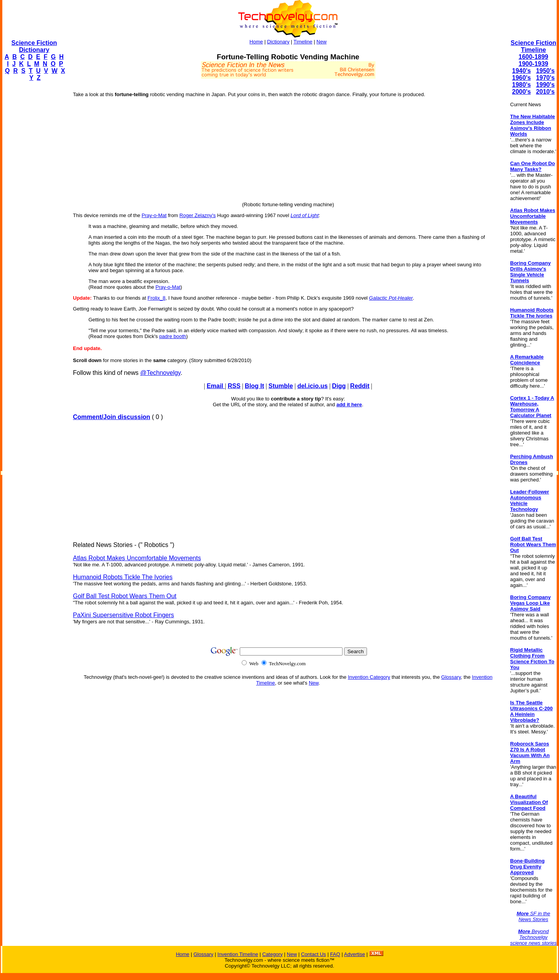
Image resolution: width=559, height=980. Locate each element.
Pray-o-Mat (154, 215)
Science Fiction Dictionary (34, 46)
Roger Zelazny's (198, 215)
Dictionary (278, 42)
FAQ (335, 954)
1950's (545, 71)
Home (256, 42)
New (322, 42)
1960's (521, 78)
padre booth (172, 336)
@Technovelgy (160, 373)
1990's (545, 85)
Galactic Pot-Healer (391, 298)
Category (273, 954)
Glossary (451, 677)
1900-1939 (534, 64)
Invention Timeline (238, 954)
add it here (349, 405)
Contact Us (313, 954)
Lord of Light (305, 215)
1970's (545, 78)
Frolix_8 (156, 298)
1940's (521, 71)
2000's (521, 92)
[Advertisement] (33, 204)
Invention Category (369, 677)
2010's (545, 92)
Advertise (355, 954)
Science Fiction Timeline (533, 46)
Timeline (303, 42)
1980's (521, 85)
